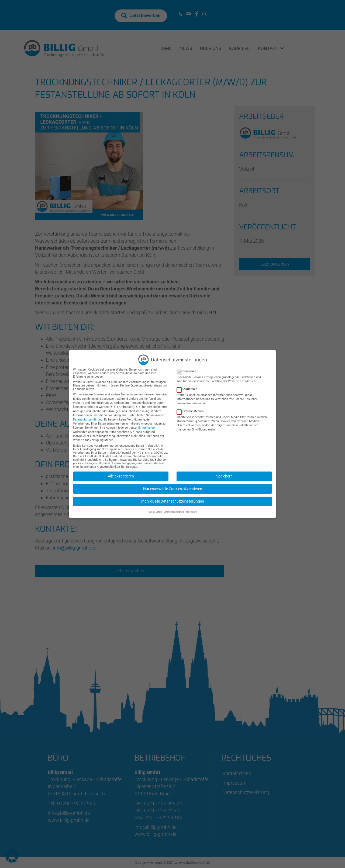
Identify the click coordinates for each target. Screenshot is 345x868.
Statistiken (189, 386)
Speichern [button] (224, 473)
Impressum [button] (191, 509)
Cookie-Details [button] (155, 509)
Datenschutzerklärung (88, 417)
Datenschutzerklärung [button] (174, 509)
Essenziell (188, 368)
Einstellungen (147, 425)
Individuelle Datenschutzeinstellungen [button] (173, 499)
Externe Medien (192, 408)
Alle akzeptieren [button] (121, 473)
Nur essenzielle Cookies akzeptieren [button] (173, 486)
